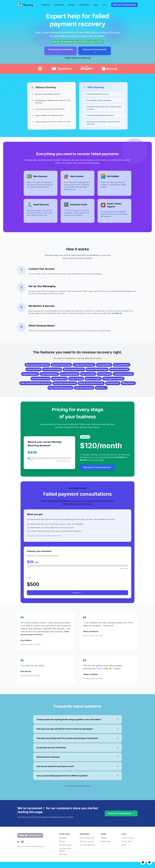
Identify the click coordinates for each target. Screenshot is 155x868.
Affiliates (104, 844)
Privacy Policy (127, 847)
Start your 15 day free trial (124, 5)
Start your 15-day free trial (95, 51)
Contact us (77, 599)
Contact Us (84, 5)
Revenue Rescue (65, 851)
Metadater (63, 844)
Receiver (62, 847)
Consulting (59, 5)
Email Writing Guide (87, 844)
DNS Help (63, 861)
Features (45, 5)
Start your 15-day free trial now (97, 473)
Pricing (71, 5)
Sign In (105, 5)
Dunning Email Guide (88, 851)
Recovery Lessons (87, 847)
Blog (96, 5)
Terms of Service (128, 844)
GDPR (124, 851)
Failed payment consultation (60, 49)
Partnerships (106, 847)
